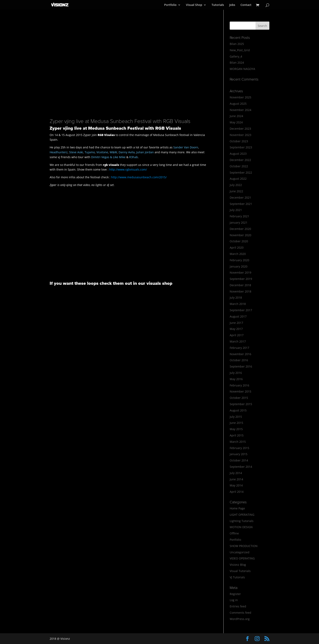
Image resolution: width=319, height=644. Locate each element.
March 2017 (238, 341)
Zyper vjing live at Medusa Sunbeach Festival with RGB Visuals (120, 121)
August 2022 (238, 179)
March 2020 (238, 254)
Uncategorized (240, 552)
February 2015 (239, 448)
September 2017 (241, 310)
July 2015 (236, 417)
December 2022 (240, 160)
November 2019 (240, 273)
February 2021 (239, 216)
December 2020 (240, 229)
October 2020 (239, 241)
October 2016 (239, 360)
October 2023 (239, 141)
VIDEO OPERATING (242, 558)
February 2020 (239, 260)
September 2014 (241, 467)
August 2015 (238, 410)
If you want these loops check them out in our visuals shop (111, 283)
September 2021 (241, 204)
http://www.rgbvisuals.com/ (128, 169)
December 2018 (240, 285)
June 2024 (236, 116)
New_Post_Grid (240, 50)
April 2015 (237, 435)
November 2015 (240, 391)
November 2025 (240, 97)
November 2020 (240, 235)
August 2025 (238, 104)
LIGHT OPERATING (242, 515)
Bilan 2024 (237, 63)
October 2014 (239, 460)
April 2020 (237, 247)
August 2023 (238, 154)
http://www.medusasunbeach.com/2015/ (139, 177)
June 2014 (236, 479)
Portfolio (170, 5)
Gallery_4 (236, 56)
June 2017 (236, 323)
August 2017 (238, 316)
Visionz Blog (238, 565)
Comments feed (240, 613)
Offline (234, 533)
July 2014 (236, 473)
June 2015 (236, 423)
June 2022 (236, 191)
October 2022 (239, 166)
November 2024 (240, 110)
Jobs (232, 5)
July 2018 (236, 298)
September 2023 (241, 147)
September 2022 (241, 172)
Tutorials (218, 5)
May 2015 (236, 429)
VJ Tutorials (237, 577)
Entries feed (238, 606)
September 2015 (241, 404)
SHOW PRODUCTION (244, 546)
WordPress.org (240, 619)
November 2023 (240, 135)
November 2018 (240, 291)
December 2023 (240, 129)
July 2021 (236, 210)
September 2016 (241, 366)
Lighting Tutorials (242, 521)
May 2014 (236, 485)
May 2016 (236, 379)
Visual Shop (194, 5)
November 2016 (240, 354)
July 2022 (236, 185)
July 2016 (236, 373)
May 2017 (236, 329)
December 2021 (240, 197)
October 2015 (239, 398)
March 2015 (238, 442)
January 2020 (239, 266)
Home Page (237, 508)
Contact (246, 5)
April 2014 (237, 492)
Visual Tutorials (240, 571)
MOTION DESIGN (241, 527)
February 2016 (239, 385)
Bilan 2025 (237, 44)
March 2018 (238, 304)
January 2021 (239, 222)
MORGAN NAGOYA (242, 69)
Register (235, 594)
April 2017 (237, 335)
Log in (234, 600)
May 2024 (236, 122)
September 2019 (241, 279)
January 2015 (239, 454)
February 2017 (239, 348)
